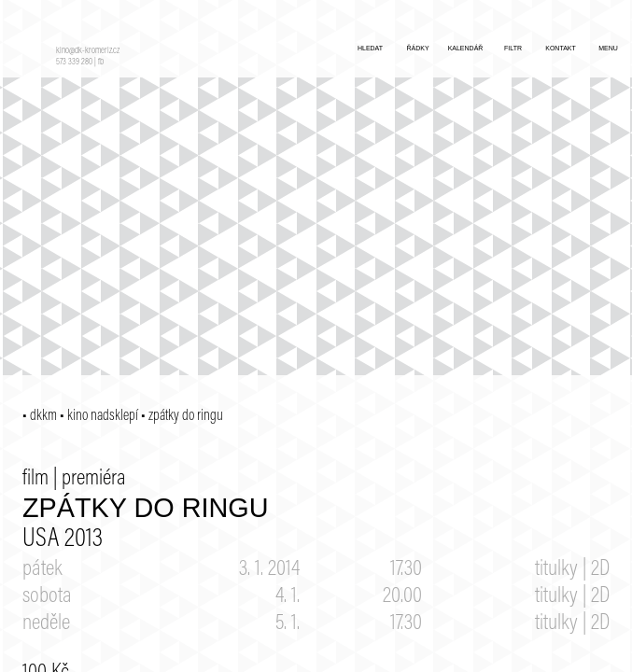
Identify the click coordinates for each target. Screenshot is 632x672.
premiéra (94, 479)
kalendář (466, 48)
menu (608, 48)
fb (101, 63)
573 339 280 (74, 63)
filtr (513, 48)
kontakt (561, 48)
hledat (370, 48)
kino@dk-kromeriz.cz (88, 51)
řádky (417, 48)
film (35, 479)
